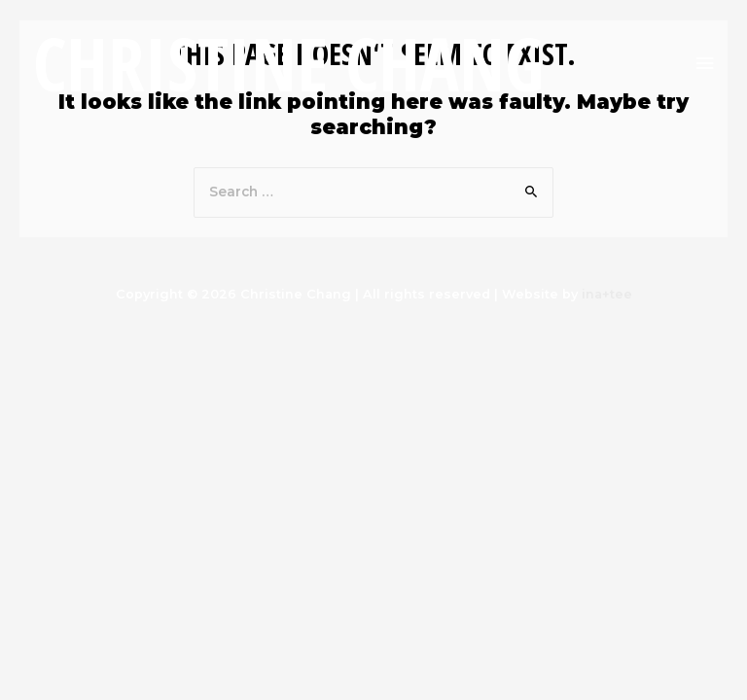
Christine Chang (288, 63)
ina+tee (607, 294)
